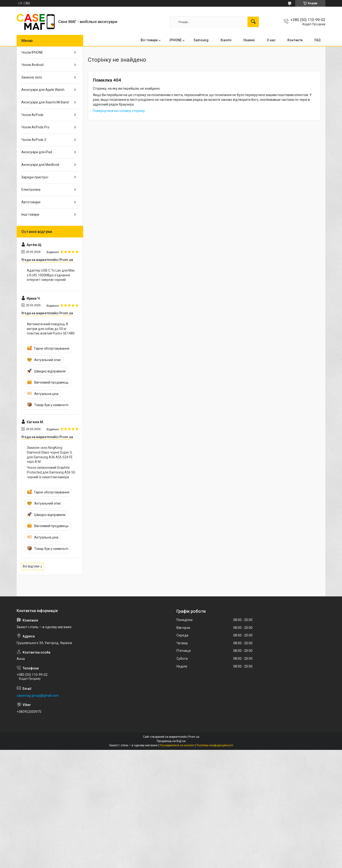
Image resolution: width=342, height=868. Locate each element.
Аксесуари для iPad (37, 152)
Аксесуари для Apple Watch (43, 90)
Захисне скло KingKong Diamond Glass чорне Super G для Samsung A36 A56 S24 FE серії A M (50, 455)
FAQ (318, 40)
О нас (271, 40)
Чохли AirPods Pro (35, 127)
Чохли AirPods (32, 115)
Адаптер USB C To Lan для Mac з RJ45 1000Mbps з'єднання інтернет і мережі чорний (51, 275)
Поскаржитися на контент (177, 745)
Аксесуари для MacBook (40, 165)
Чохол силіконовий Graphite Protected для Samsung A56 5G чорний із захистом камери (51, 472)
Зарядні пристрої (35, 177)
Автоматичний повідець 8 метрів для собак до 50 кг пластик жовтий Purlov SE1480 (51, 329)
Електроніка (31, 190)
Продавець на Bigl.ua (171, 741)
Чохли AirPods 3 (34, 140)
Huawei (249, 40)
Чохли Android (32, 65)
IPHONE (176, 40)
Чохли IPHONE (32, 52)
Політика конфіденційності (215, 745)
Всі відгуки (31, 566)
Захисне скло (32, 77)
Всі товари (149, 40)
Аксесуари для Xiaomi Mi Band (45, 102)
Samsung (201, 40)
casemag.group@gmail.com (38, 696)
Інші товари (30, 214)
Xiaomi (226, 40)
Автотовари (31, 202)
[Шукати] (253, 22)
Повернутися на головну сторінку (119, 111)
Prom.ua (194, 737)
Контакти (295, 40)
